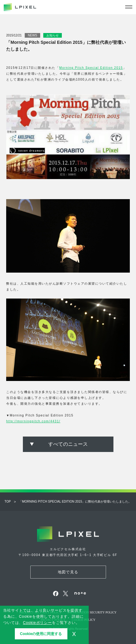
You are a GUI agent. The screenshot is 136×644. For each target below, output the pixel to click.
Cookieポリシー (37, 623)
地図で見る (68, 572)
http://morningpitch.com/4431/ (33, 421)
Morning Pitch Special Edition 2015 (91, 68)
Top (8, 502)
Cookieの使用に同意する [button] (41, 634)
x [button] (74, 634)
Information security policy (92, 612)
